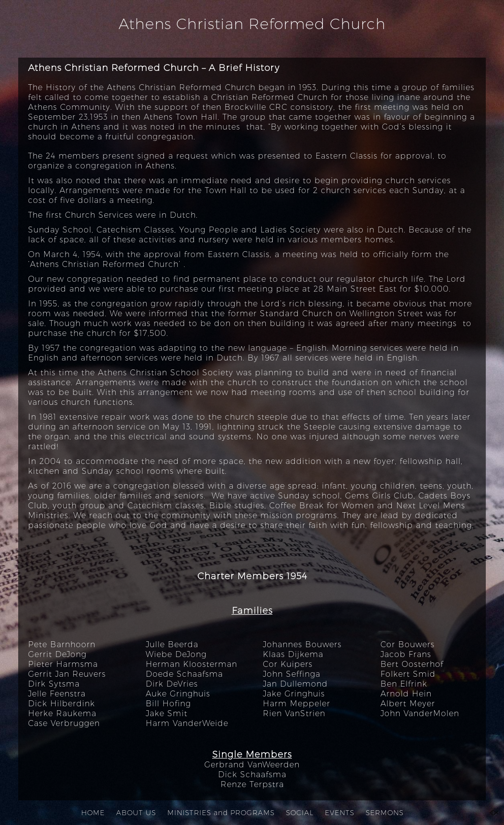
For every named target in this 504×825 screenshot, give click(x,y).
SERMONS (385, 813)
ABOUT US (136, 813)
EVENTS (340, 813)
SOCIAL (300, 813)
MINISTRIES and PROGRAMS (221, 813)
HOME (93, 813)
